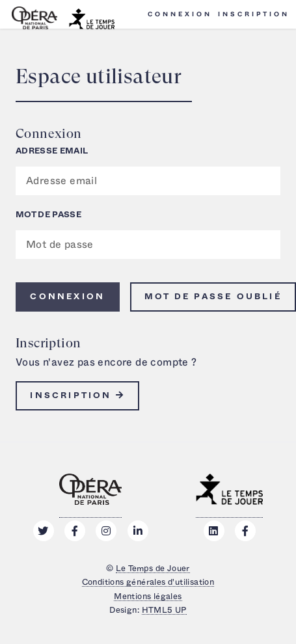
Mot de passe (48, 215)
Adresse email (52, 151)
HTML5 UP (164, 610)
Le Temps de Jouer (153, 569)
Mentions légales (148, 597)
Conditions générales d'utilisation (148, 582)
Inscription (254, 14)
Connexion (180, 14)
